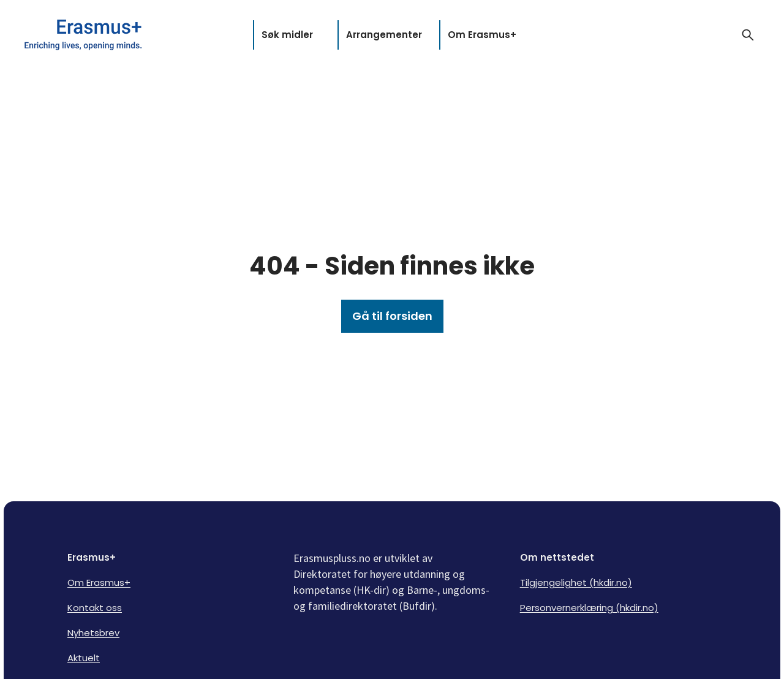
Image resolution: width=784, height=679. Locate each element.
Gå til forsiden (392, 316)
